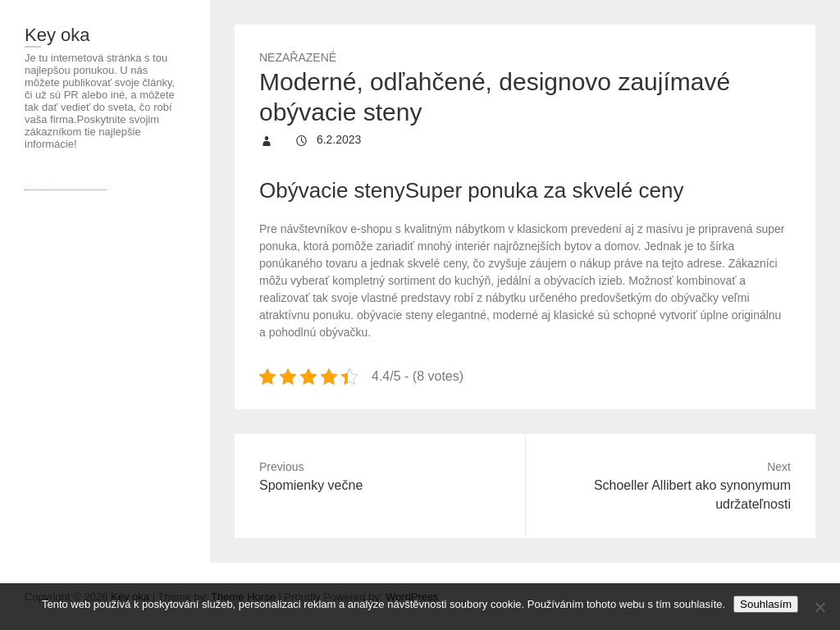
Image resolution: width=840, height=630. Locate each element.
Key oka (57, 35)
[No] (819, 607)
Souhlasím (766, 604)
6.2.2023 (337, 139)
